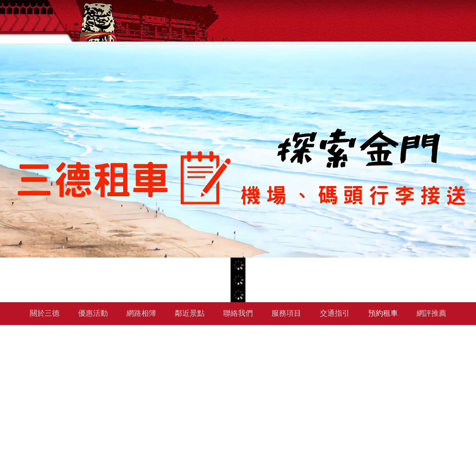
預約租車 (383, 313)
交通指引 (335, 313)
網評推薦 (431, 313)
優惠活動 (93, 313)
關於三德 (45, 313)
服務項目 (286, 313)
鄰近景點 (190, 313)
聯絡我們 (238, 313)
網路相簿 (141, 313)
